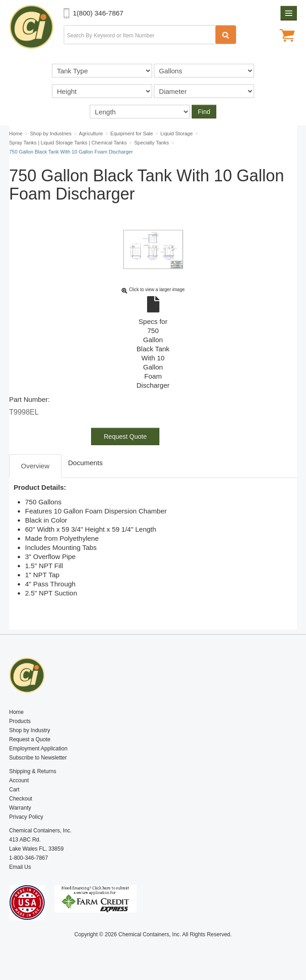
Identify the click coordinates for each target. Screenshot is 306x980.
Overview (35, 466)
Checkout (21, 799)
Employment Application (38, 749)
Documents (86, 463)
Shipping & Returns (33, 771)
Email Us (20, 867)
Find (204, 112)
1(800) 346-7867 (98, 13)
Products (20, 721)
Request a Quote (30, 739)
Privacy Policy (26, 817)
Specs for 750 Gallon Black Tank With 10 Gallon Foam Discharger (153, 343)
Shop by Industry (30, 730)
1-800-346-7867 (28, 858)
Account (19, 780)
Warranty (20, 808)
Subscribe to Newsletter (38, 758)
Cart (14, 790)
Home (16, 712)
